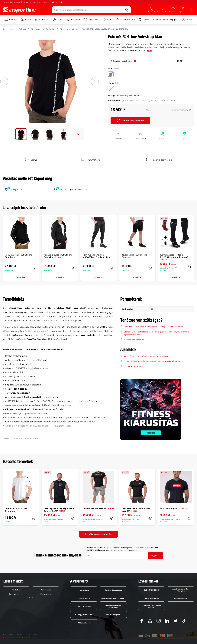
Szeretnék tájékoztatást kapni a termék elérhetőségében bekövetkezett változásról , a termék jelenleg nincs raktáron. (122, 549)
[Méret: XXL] (111, 89)
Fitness (11, 20)
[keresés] (127, 10)
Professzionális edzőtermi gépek (158, 20)
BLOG (46, 2)
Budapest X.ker (16, 592)
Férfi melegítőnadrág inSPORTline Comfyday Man (97, 256)
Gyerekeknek (125, 20)
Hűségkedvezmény (31, 2)
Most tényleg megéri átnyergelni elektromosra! (146, 356)
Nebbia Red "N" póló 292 (98, 509)
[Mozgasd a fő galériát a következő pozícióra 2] (50, 134)
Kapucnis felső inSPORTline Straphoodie (19, 256)
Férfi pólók (50, 29)
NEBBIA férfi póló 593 (174, 509)
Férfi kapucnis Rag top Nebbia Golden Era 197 (59, 510)
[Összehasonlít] (34, 268)
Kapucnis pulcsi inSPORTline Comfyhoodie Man (58, 256)
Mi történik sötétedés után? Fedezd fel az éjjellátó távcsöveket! (153, 327)
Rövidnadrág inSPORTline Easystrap (134, 256)
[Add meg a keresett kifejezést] (87, 10)
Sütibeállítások (29, 637)
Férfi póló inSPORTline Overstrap (16, 510)
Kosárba (21, 277)
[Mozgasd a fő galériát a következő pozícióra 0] (21, 134)
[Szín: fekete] (111, 74)
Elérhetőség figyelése (130, 120)
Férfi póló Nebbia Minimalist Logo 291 (136, 510)
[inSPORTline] (19, 10)
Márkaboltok (57, 2)
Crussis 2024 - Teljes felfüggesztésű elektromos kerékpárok (152, 361)
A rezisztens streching (134, 340)
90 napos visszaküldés (124, 61)
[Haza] (4, 29)
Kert (107, 20)
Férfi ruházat (36, 29)
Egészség (92, 20)
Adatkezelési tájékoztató (13, 637)
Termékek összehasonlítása (99, 534)
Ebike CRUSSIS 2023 (133, 366)
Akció (187, 20)
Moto (58, 20)
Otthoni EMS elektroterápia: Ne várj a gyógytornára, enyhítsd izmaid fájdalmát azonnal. (156, 333)
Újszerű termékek (12, 2)
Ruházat (22, 29)
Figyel (156, 556)
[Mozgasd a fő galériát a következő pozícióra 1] (35, 134)
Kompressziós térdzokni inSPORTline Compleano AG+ (175, 257)
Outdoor (74, 20)
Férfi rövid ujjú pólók (68, 29)
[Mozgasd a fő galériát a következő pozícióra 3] (64, 134)
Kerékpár (42, 20)
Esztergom (46, 592)
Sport (26, 20)
